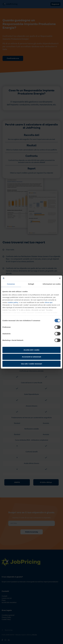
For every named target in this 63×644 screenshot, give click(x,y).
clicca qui (49, 302)
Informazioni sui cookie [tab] (52, 284)
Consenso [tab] (11, 284)
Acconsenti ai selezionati (32, 357)
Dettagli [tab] (31, 284)
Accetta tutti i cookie (32, 350)
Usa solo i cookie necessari (32, 364)
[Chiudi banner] (60, 278)
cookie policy (13, 302)
